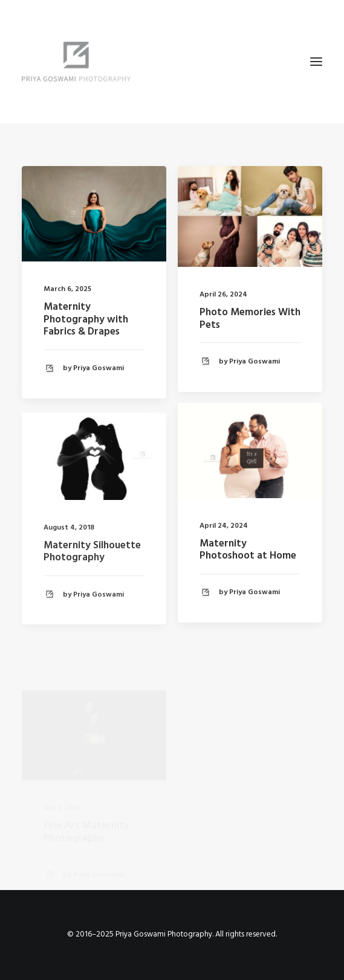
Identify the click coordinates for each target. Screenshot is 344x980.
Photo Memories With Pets (250, 319)
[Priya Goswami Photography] (172, 62)
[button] (316, 62)
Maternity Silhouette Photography (92, 567)
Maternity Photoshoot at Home (248, 552)
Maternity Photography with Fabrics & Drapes (86, 319)
